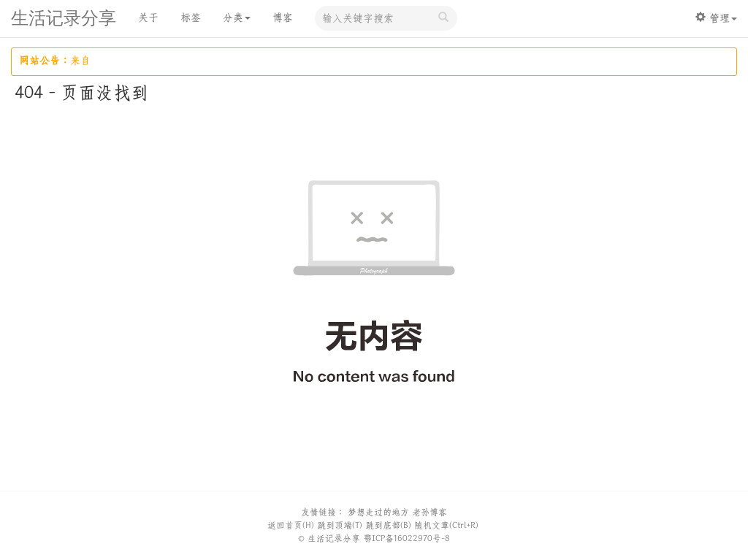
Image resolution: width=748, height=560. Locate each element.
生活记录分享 (64, 19)
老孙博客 (430, 512)
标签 (191, 18)
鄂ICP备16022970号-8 (407, 538)
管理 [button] (716, 18)
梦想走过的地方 (378, 512)
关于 (148, 18)
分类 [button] (237, 18)
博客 (283, 18)
